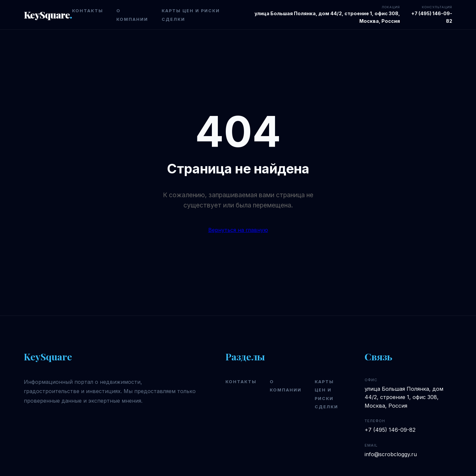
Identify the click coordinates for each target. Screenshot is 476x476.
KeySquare (48, 15)
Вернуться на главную (238, 230)
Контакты (88, 11)
